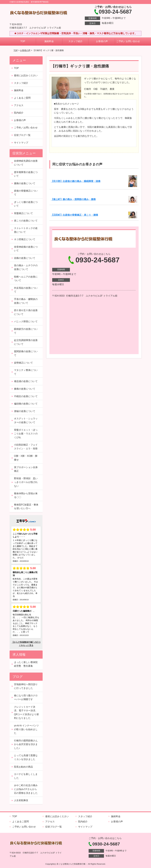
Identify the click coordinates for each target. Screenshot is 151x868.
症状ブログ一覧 (22, 135)
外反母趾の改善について (26, 290)
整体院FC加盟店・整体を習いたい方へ (26, 507)
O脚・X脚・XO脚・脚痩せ (26, 458)
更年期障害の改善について (26, 174)
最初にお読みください (26, 75)
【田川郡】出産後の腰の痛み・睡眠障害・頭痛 (76, 181)
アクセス (19, 105)
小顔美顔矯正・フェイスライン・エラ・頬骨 (26, 447)
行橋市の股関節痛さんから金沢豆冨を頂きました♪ (26, 744)
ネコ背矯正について (25, 239)
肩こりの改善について (26, 221)
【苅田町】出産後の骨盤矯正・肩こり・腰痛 (74, 215)
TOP (23, 41)
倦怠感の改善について (26, 381)
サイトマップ (21, 143)
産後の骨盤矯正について (26, 193)
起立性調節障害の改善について (26, 342)
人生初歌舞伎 (21, 800)
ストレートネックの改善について (26, 230)
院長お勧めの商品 (23, 767)
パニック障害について (26, 322)
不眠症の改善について (26, 396)
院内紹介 (19, 113)
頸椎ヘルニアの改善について (26, 279)
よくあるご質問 (22, 98)
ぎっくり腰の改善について (26, 204)
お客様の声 (102, 41)
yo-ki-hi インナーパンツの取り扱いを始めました (26, 729)
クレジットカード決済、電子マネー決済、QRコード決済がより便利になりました (26, 713)
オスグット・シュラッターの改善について (26, 420)
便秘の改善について (25, 411)
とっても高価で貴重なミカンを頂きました (26, 757)
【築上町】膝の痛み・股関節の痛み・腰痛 (73, 199)
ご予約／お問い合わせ (128, 41)
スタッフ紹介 (75, 41)
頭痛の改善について (25, 258)
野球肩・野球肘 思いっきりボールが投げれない (26, 482)
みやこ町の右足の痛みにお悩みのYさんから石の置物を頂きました (26, 789)
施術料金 (49, 41)
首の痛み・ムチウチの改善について (26, 267)
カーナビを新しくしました (26, 776)
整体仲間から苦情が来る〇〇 (26, 495)
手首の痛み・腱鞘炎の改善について (26, 301)
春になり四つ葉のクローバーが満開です (26, 697)
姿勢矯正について (23, 363)
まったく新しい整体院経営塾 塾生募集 (26, 664)
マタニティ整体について (26, 372)
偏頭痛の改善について (26, 404)
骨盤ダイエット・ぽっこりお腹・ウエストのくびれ (26, 434)
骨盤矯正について (23, 213)
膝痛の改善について (25, 389)
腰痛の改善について (25, 183)
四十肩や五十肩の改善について (26, 312)
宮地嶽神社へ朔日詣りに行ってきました (26, 686)
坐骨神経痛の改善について (26, 249)
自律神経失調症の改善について (26, 163)
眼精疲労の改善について (26, 331)
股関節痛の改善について (26, 353)
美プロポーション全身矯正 (26, 469)
